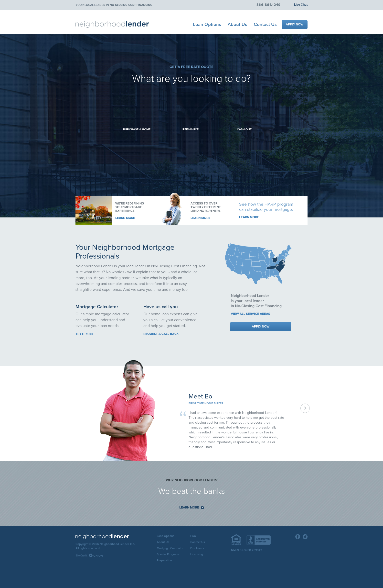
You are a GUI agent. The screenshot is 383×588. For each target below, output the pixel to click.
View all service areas (250, 314)
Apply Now (295, 24)
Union (98, 556)
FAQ (193, 536)
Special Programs (168, 554)
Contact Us (265, 24)
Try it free (84, 334)
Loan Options (207, 24)
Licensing (197, 554)
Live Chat (301, 5)
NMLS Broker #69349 (247, 550)
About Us (237, 24)
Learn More (125, 218)
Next (305, 408)
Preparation (164, 560)
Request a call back (161, 334)
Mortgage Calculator (170, 548)
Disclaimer (197, 548)
